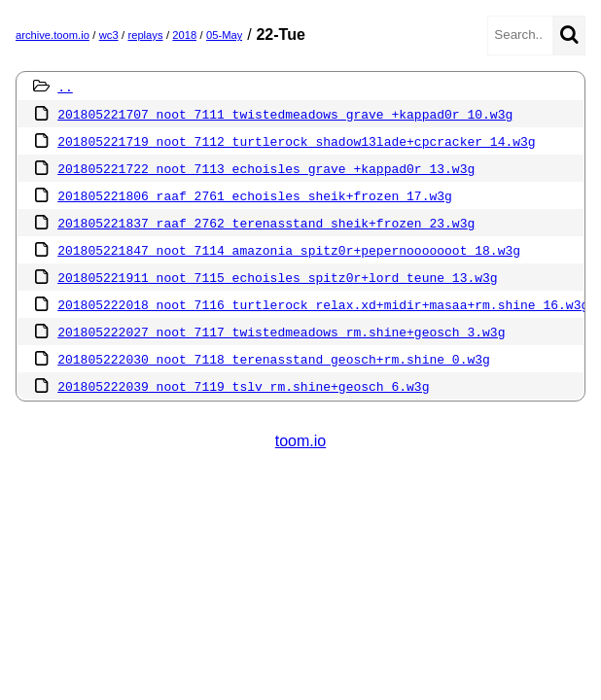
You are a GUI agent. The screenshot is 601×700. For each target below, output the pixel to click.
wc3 (109, 35)
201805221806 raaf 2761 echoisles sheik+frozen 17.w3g (255, 195)
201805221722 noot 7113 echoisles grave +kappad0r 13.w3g (266, 168)
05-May (224, 35)
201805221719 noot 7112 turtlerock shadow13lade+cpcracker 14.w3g (296, 141)
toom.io (300, 441)
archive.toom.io (53, 35)
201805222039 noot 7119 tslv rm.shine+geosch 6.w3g (243, 386)
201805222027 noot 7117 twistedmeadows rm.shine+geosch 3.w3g (281, 332)
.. (65, 87)
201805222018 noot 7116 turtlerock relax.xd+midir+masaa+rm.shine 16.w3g (323, 304)
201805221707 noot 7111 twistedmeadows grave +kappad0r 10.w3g (285, 114)
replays (145, 35)
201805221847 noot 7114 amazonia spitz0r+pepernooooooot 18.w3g (289, 250)
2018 (184, 35)
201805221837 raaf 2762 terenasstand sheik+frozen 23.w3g (266, 223)
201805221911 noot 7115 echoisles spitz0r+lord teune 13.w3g (277, 277)
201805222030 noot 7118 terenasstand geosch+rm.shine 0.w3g (274, 359)
